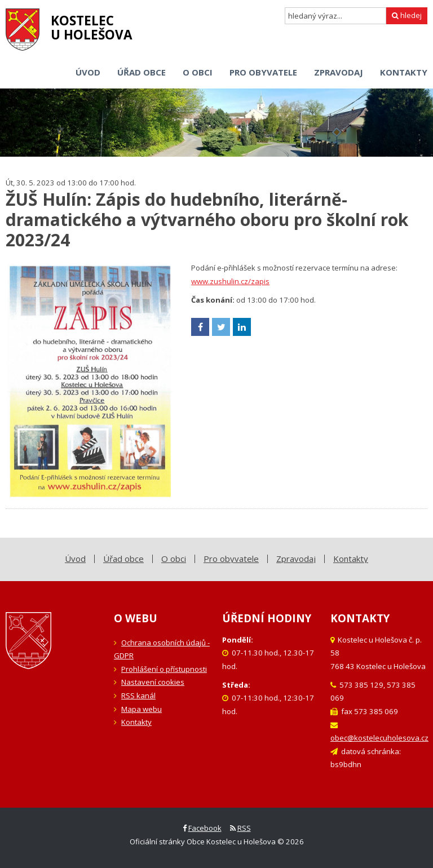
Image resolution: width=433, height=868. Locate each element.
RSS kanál (138, 696)
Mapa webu (142, 709)
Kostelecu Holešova (92, 28)
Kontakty (136, 722)
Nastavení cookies (153, 682)
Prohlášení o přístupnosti (164, 669)
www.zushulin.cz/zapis (230, 281)
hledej (407, 15)
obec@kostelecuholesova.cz (379, 738)
